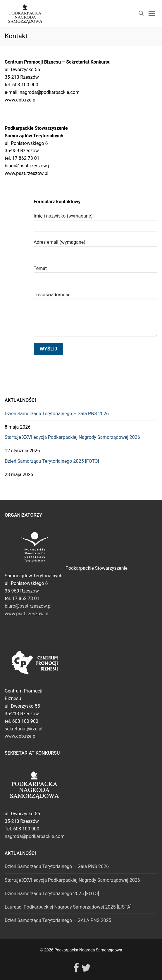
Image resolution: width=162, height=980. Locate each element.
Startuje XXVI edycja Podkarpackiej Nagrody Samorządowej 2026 (72, 437)
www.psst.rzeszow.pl (26, 614)
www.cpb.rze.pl (21, 736)
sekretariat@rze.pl (24, 729)
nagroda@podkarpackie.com (35, 836)
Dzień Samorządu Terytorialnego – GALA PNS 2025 (58, 920)
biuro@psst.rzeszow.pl (28, 606)
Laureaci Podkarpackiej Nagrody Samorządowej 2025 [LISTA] (68, 907)
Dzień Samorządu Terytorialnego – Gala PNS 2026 (57, 414)
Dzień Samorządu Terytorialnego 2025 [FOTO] (52, 461)
